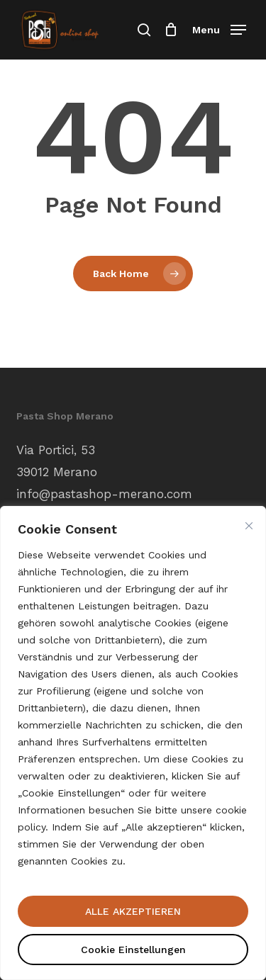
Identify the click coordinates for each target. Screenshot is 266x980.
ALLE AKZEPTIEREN (133, 911)
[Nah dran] (249, 526)
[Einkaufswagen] (171, 30)
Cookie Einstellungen (133, 950)
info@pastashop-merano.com (104, 494)
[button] (219, 29)
